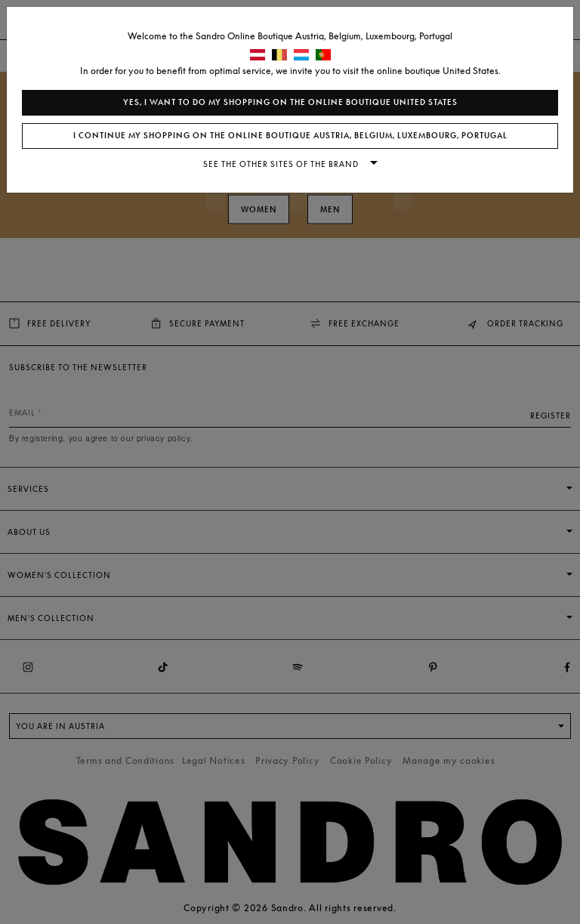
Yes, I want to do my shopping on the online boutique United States (290, 102)
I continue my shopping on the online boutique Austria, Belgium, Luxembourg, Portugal (290, 136)
